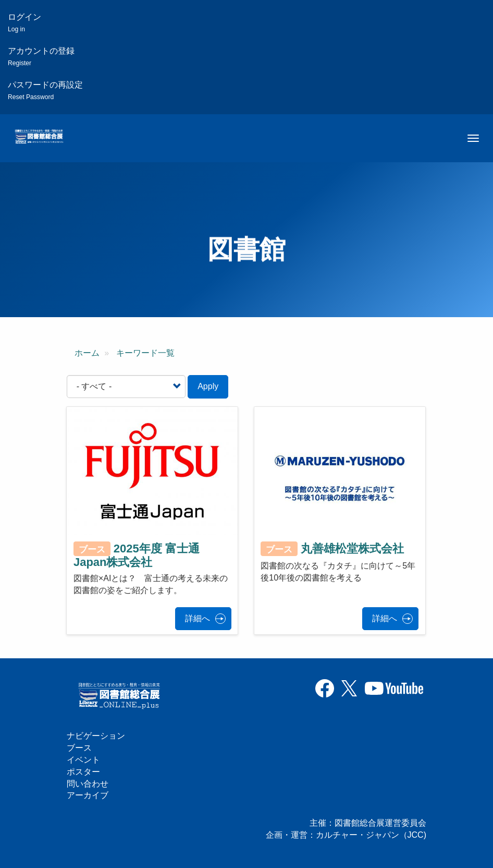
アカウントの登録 (41, 57)
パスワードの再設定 (45, 91)
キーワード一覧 (145, 353)
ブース (79, 748)
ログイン (24, 23)
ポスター (83, 772)
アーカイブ (88, 795)
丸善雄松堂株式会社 (352, 548)
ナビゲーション (96, 736)
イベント (83, 760)
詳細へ (198, 618)
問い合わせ (88, 784)
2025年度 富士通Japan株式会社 (137, 555)
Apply (208, 386)
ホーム (87, 353)
